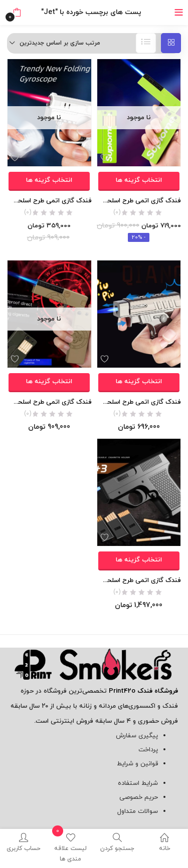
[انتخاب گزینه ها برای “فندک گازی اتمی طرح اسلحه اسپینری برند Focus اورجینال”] (49, 181)
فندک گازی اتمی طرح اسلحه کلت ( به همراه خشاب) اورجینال (139, 581)
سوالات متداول (138, 811)
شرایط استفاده (138, 783)
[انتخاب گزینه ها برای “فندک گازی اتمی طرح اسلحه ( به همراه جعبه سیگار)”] (49, 383)
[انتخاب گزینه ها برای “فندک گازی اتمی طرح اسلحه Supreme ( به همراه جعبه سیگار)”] (139, 181)
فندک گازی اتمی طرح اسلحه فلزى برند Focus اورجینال (139, 402)
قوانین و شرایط (137, 764)
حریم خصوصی (139, 797)
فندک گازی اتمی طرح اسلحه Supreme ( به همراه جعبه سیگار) (139, 201)
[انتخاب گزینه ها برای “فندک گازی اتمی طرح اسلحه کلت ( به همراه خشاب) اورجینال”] (139, 561)
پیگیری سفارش (137, 736)
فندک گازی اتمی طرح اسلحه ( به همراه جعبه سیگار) (49, 402)
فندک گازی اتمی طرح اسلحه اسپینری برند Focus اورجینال (49, 201)
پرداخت (148, 750)
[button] (17, 13)
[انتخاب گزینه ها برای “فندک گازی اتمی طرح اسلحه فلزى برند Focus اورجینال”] (139, 383)
